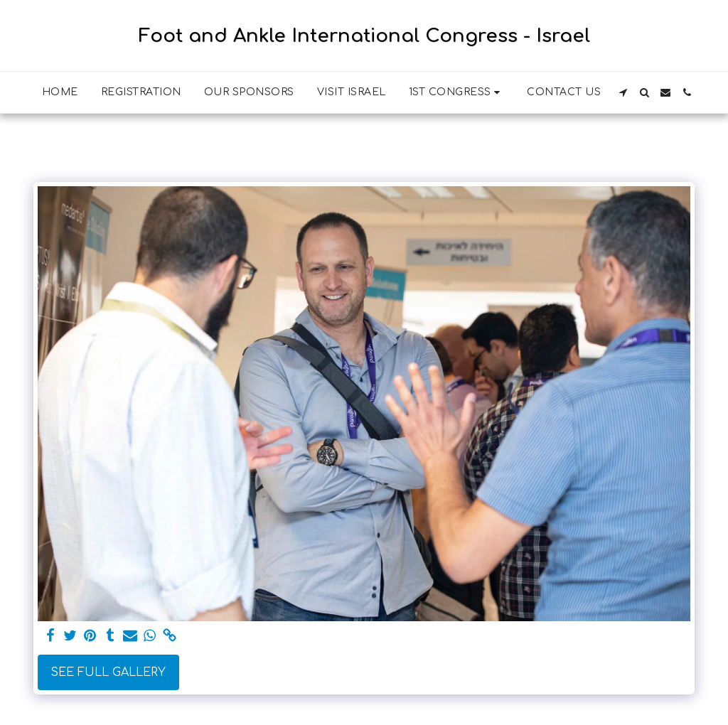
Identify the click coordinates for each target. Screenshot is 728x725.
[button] (457, 92)
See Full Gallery (108, 672)
